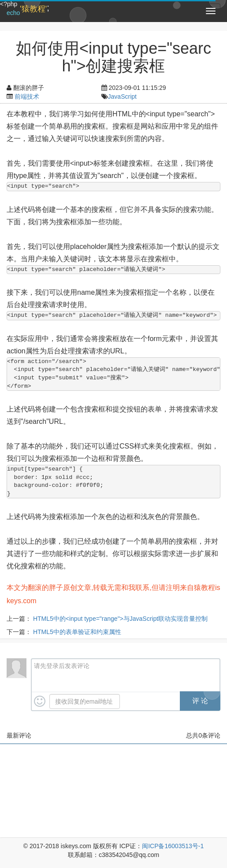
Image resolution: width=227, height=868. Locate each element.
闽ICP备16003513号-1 (173, 846)
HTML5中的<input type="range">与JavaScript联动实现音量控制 (120, 619)
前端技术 (27, 96)
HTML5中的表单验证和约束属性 (77, 632)
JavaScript (122, 96)
